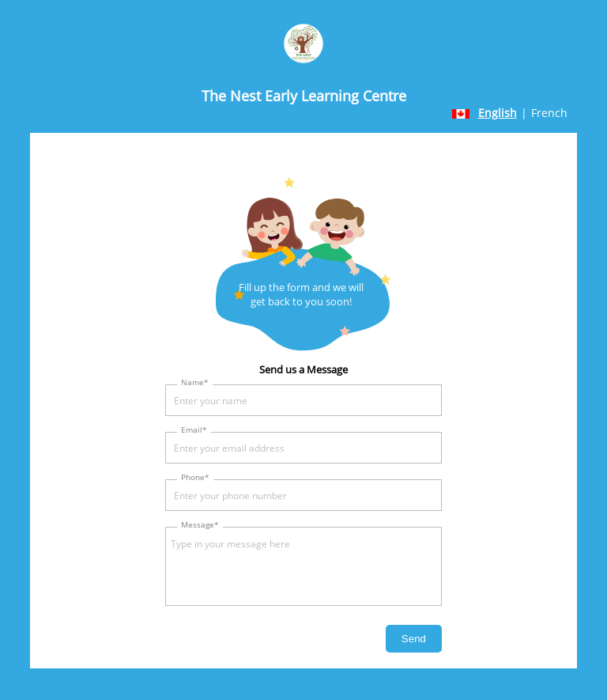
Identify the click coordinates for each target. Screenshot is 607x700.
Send (414, 639)
